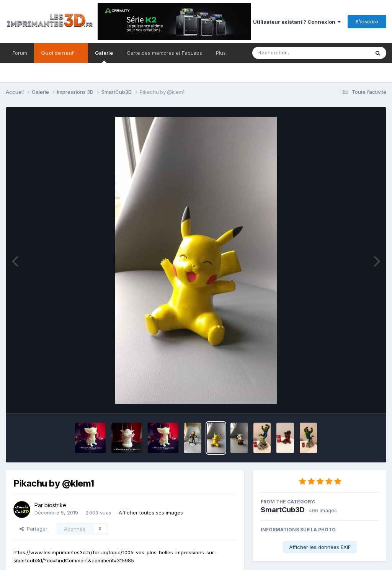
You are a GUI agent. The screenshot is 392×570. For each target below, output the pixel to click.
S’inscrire (367, 21)
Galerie (104, 56)
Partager (33, 529)
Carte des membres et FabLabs (164, 53)
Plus (221, 53)
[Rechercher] (289, 53)
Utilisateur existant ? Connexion (297, 22)
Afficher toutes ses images (151, 513)
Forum (20, 53)
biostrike (55, 505)
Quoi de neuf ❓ (61, 53)
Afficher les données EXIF (320, 547)
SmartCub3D (283, 510)
